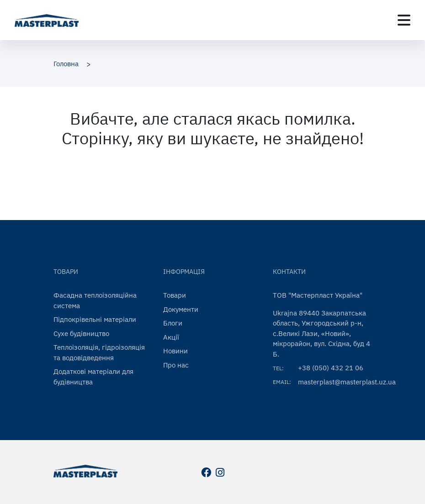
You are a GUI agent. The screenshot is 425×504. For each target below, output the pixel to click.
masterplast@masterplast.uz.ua (347, 382)
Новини (175, 351)
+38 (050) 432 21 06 (331, 368)
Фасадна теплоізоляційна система (95, 300)
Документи (181, 309)
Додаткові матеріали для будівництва (93, 377)
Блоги (173, 323)
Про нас (176, 365)
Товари (175, 295)
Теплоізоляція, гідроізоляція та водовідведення (99, 352)
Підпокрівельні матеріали (95, 319)
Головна (66, 64)
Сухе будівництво (81, 333)
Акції (171, 337)
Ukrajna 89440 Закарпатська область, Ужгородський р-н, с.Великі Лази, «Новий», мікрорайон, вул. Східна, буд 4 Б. (321, 333)
